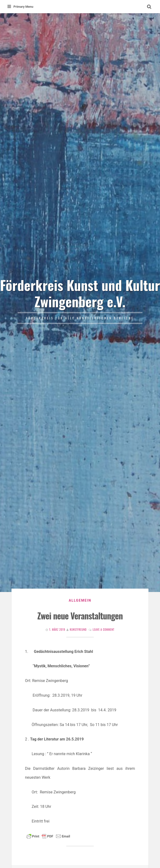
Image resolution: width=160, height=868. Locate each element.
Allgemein (80, 600)
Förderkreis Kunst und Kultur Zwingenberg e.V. (80, 293)
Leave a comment (104, 630)
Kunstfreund (78, 630)
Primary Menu (20, 7)
